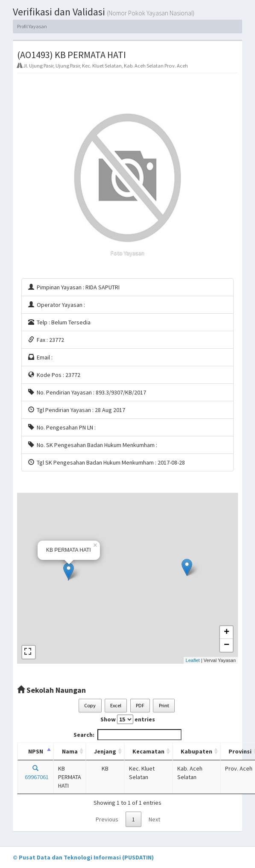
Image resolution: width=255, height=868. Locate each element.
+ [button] (227, 633)
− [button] (227, 645)
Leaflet (193, 660)
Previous (107, 819)
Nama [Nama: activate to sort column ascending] (70, 751)
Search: (127, 735)
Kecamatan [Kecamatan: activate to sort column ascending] (148, 751)
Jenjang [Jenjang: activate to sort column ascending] (105, 751)
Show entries (128, 719)
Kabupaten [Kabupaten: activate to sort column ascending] (196, 751)
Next (154, 819)
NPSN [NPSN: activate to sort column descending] (36, 751)
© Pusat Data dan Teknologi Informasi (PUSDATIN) (83, 857)
